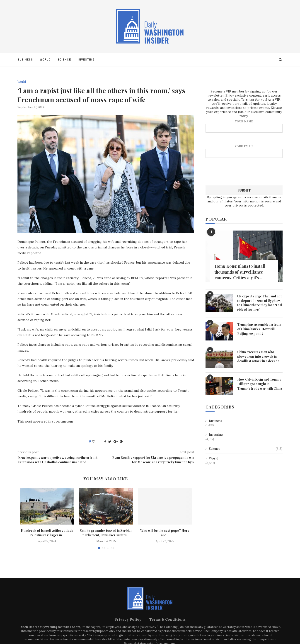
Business (25, 60)
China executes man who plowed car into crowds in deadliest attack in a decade (258, 356)
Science (64, 60)
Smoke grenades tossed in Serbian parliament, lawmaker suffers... (106, 533)
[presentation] (244, 171)
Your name (244, 126)
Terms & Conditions (167, 619)
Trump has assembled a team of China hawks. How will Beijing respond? (259, 329)
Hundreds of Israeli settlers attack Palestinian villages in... (47, 533)
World (45, 60)
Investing (86, 60)
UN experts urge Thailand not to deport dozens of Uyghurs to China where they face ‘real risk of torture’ (260, 303)
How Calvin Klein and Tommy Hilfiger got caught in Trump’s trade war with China (260, 384)
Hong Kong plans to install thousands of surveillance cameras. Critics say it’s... (240, 272)
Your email (244, 151)
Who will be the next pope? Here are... (165, 533)
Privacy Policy (128, 619)
